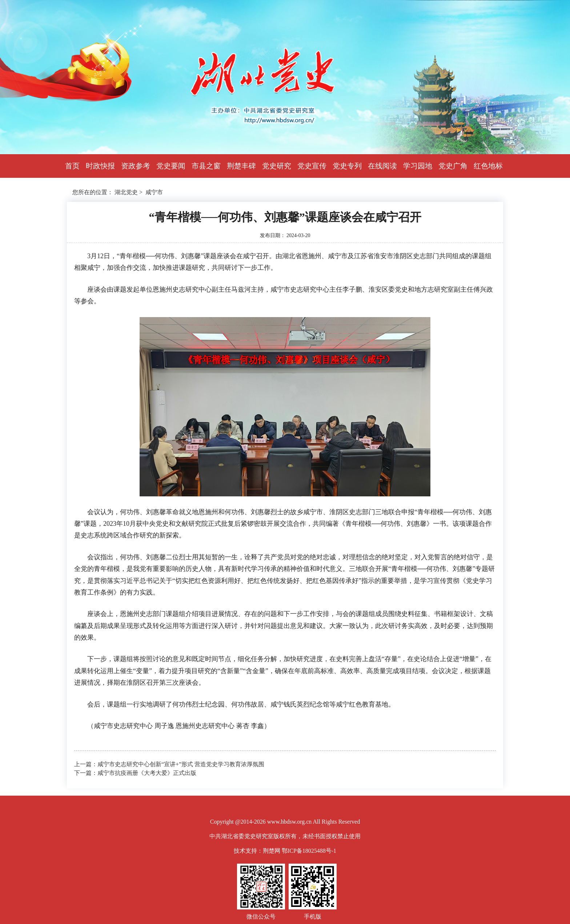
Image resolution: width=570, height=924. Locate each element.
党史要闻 (171, 166)
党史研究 (277, 166)
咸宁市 (154, 192)
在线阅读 (382, 166)
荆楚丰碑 (241, 166)
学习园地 (418, 166)
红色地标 (488, 166)
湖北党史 (126, 192)
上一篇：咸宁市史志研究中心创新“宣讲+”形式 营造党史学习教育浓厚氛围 (169, 764)
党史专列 (347, 166)
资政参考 (136, 166)
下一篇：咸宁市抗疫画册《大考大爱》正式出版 (135, 773)
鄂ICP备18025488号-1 (309, 851)
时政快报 (100, 166)
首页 (72, 166)
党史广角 (453, 166)
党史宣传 (312, 166)
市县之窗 (206, 166)
